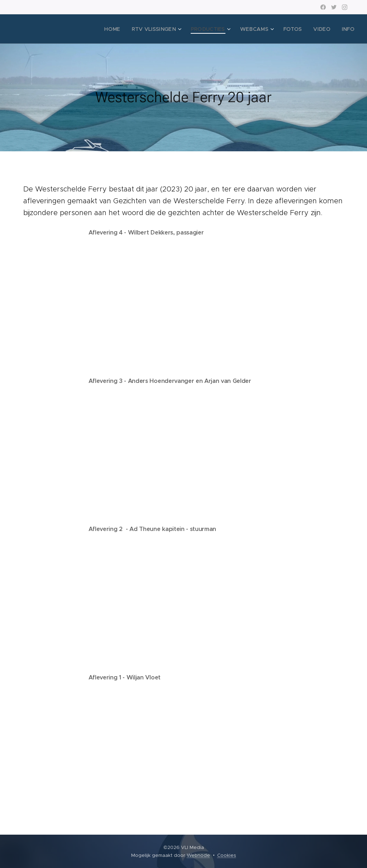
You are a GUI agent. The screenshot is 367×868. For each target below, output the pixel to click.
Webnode (198, 855)
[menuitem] (128, 29)
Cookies (227, 855)
